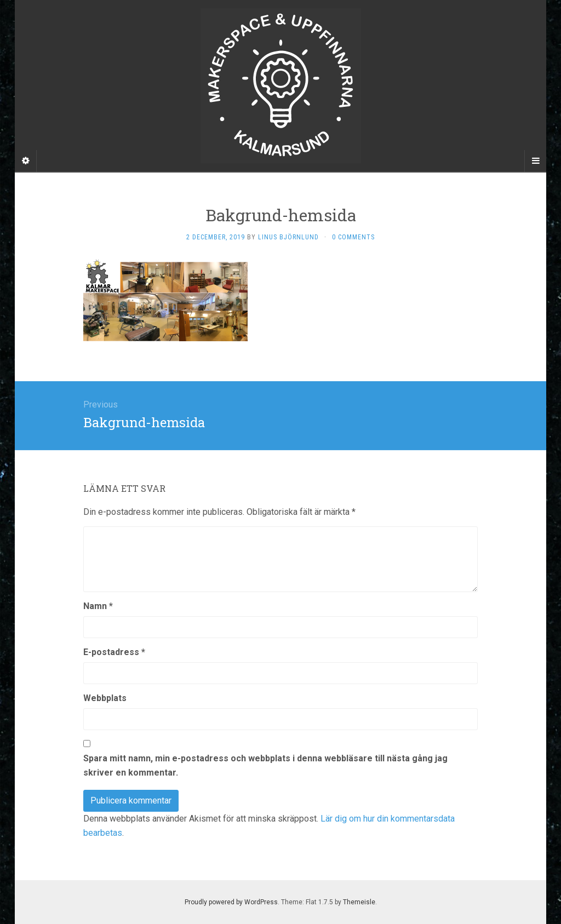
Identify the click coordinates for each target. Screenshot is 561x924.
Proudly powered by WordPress (231, 902)
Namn (98, 606)
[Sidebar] (26, 161)
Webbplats (105, 698)
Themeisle (359, 902)
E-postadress (114, 652)
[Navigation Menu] (535, 161)
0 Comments (353, 237)
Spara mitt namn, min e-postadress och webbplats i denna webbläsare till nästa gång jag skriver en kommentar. (265, 765)
